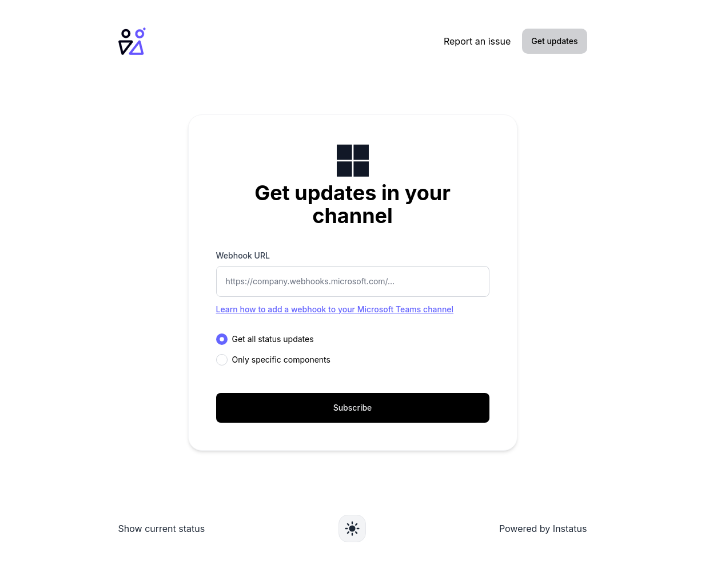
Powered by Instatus (543, 529)
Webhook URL (243, 255)
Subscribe (353, 408)
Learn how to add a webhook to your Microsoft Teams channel (335, 309)
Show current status (162, 529)
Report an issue (477, 41)
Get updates (554, 41)
